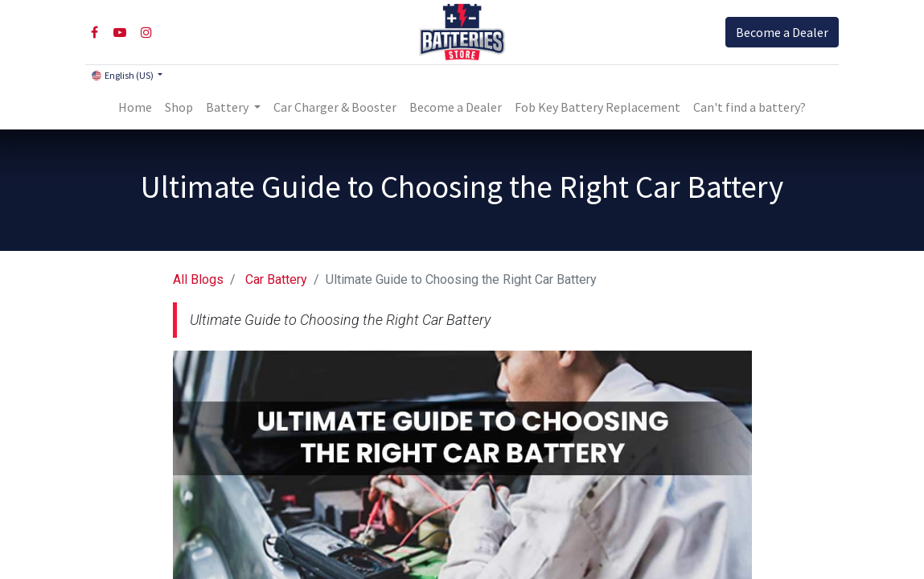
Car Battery (276, 279)
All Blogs (198, 279)
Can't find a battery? (749, 107)
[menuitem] (135, 107)
